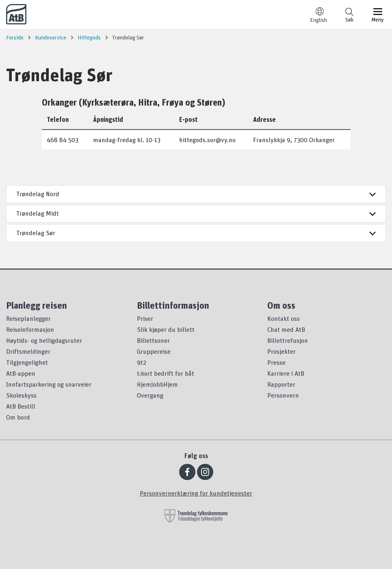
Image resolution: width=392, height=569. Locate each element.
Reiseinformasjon (30, 329)
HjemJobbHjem (157, 384)
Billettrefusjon (288, 340)
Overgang (150, 395)
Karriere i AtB (286, 373)
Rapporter (281, 384)
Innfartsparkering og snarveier (49, 384)
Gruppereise (154, 351)
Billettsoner (153, 340)
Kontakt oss (284, 318)
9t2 (142, 362)
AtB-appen (21, 373)
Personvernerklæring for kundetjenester (196, 493)
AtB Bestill (21, 406)
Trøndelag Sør (196, 233)
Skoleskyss (21, 395)
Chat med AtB (286, 329)
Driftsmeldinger (28, 351)
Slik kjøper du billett (166, 329)
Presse (276, 362)
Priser (145, 318)
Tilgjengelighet (27, 362)
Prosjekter (282, 351)
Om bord (18, 417)
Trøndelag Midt (196, 213)
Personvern (283, 395)
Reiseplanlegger (28, 318)
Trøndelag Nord (196, 194)
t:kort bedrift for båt (166, 373)
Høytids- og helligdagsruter (44, 340)
